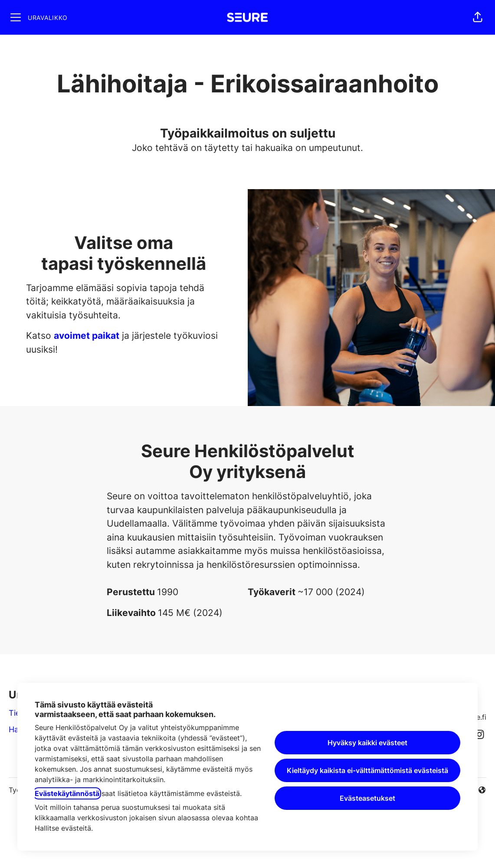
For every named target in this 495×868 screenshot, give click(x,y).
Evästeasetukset (367, 798)
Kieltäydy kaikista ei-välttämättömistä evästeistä (367, 770)
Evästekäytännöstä (67, 793)
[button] (478, 17)
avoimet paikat (87, 336)
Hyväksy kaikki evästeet (367, 743)
